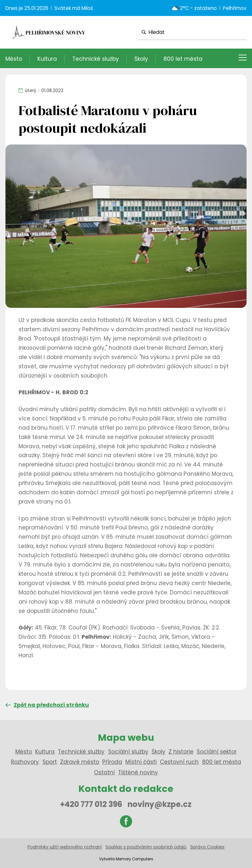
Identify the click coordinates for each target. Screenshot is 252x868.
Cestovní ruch (179, 762)
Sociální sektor (217, 752)
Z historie (181, 752)
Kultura (47, 59)
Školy (141, 59)
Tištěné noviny (138, 772)
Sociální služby (128, 752)
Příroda (112, 762)
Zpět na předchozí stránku (47, 705)
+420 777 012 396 (91, 804)
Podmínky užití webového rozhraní (65, 847)
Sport (50, 762)
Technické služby (96, 59)
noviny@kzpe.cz (160, 804)
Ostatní (104, 772)
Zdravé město (80, 762)
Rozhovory (25, 762)
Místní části (141, 762)
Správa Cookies (207, 847)
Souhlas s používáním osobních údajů (146, 847)
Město (14, 59)
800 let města (183, 59)
